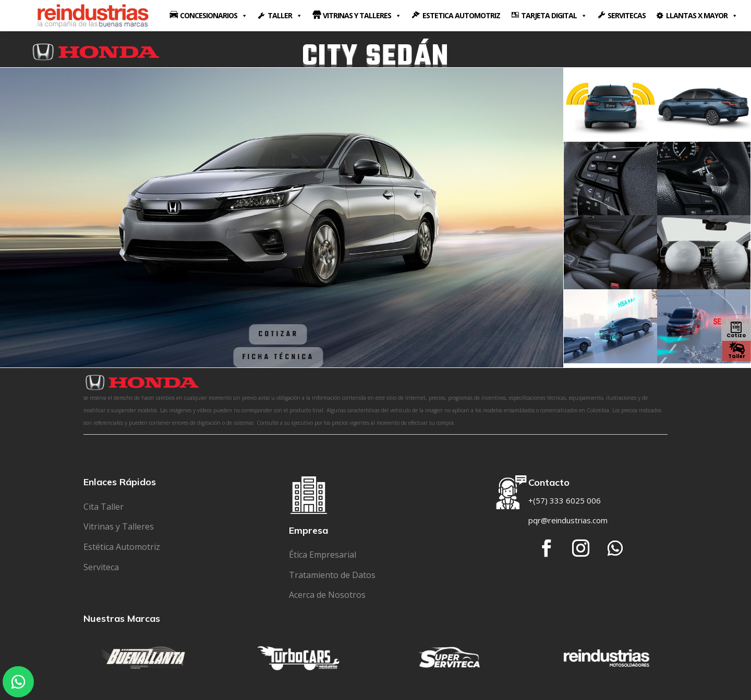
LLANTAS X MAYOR (702, 16)
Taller (737, 356)
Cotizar (255, 334)
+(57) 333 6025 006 (565, 500)
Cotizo (736, 335)
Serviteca (101, 567)
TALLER (285, 16)
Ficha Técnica (255, 357)
